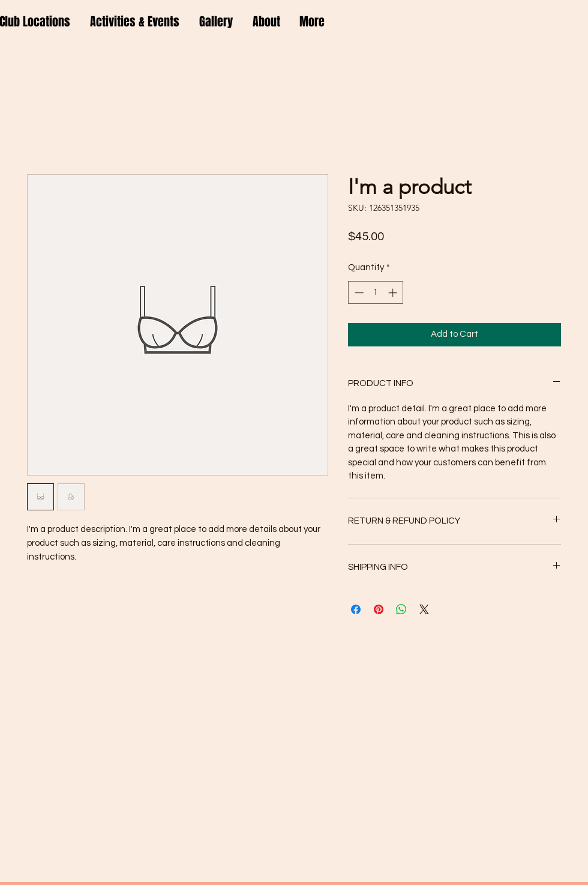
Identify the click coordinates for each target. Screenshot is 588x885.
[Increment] (394, 293)
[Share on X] (424, 609)
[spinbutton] (376, 293)
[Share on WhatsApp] (401, 609)
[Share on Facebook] (356, 609)
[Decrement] (358, 293)
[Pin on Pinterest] (379, 609)
